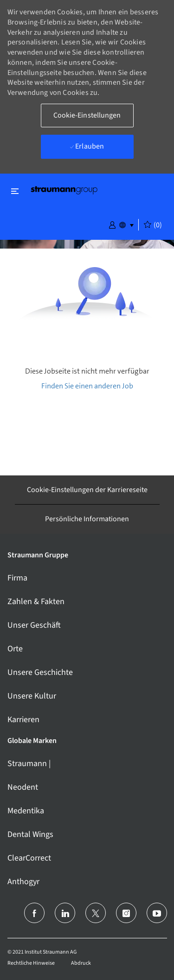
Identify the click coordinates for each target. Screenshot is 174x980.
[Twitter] (96, 913)
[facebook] (34, 913)
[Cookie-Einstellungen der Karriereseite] (87, 490)
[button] (112, 224)
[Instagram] (126, 913)
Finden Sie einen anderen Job (87, 386)
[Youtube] (157, 913)
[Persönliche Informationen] (87, 519)
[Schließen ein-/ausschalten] (15, 191)
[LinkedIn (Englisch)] (65, 913)
